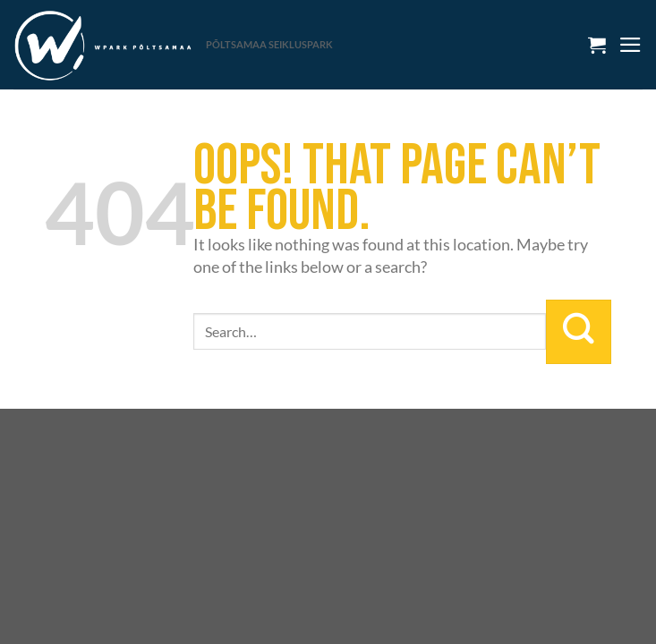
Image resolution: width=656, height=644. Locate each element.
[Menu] (630, 45)
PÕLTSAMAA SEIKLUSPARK (269, 44)
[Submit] (578, 332)
